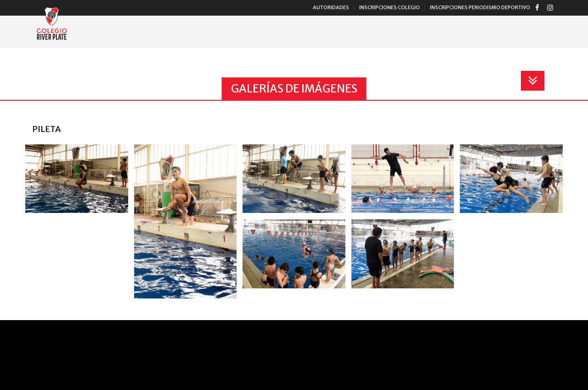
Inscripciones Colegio (390, 7)
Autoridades (331, 7)
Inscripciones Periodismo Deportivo (480, 7)
